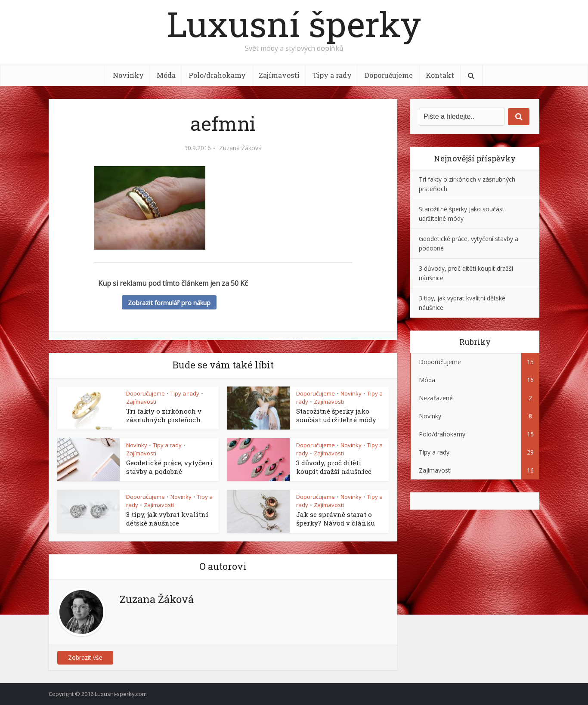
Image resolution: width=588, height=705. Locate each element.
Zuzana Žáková (240, 148)
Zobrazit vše (85, 657)
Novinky (128, 75)
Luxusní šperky (294, 24)
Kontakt (440, 75)
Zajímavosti (279, 75)
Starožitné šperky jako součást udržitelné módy (336, 415)
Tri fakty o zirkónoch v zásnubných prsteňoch (164, 415)
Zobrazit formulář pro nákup (169, 303)
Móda (166, 75)
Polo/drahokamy (217, 75)
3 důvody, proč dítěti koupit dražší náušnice (334, 467)
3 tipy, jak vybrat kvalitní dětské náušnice (167, 519)
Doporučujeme (389, 75)
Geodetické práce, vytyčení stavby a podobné (169, 467)
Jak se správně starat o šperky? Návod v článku (336, 519)
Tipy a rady (332, 75)
